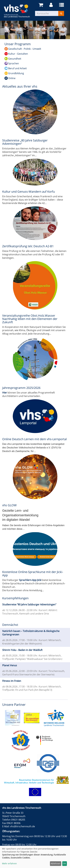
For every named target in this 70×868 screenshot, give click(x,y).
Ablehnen (56, 863)
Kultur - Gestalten (18, 54)
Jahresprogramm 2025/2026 (21, 388)
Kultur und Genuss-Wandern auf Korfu (29, 192)
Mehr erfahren (9, 863)
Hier (5, 393)
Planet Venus (10, 665)
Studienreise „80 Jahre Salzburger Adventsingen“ (25, 142)
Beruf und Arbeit (17, 68)
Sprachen (14, 63)
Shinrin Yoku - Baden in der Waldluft (22, 650)
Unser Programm (18, 44)
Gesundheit (15, 59)
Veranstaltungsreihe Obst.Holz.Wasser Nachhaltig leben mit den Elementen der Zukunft (30, 319)
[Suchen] (61, 13)
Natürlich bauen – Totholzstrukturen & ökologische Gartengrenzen (31, 633)
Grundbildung (16, 73)
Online (12, 78)
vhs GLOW (9, 505)
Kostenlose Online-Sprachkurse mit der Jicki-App (33, 574)
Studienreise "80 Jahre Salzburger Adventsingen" (29, 604)
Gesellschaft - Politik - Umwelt (25, 49)
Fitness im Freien (12, 681)
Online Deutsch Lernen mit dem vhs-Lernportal (34, 439)
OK (65, 863)
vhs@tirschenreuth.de (23, 826)
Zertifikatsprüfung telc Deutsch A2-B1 (28, 246)
